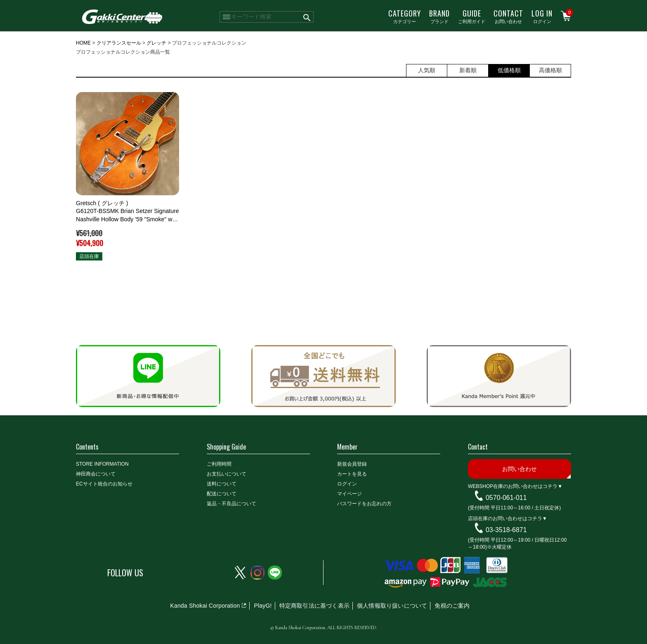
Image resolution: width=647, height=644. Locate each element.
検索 (307, 17)
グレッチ (156, 43)
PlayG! (263, 606)
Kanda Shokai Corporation (205, 606)
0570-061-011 (506, 498)
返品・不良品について (231, 504)
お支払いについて (227, 474)
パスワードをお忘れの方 (364, 504)
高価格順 (550, 70)
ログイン (542, 16)
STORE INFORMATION (102, 464)
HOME (83, 43)
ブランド (439, 16)
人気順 (427, 70)
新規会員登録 (352, 464)
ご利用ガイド (472, 16)
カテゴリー (405, 16)
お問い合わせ (508, 16)
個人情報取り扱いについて (392, 606)
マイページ (349, 494)
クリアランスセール (119, 43)
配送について (222, 494)
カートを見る (352, 474)
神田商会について (96, 474)
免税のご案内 (452, 606)
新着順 (468, 70)
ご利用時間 (219, 464)
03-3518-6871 (506, 530)
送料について (222, 484)
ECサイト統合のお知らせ (104, 484)
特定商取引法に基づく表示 (314, 606)
